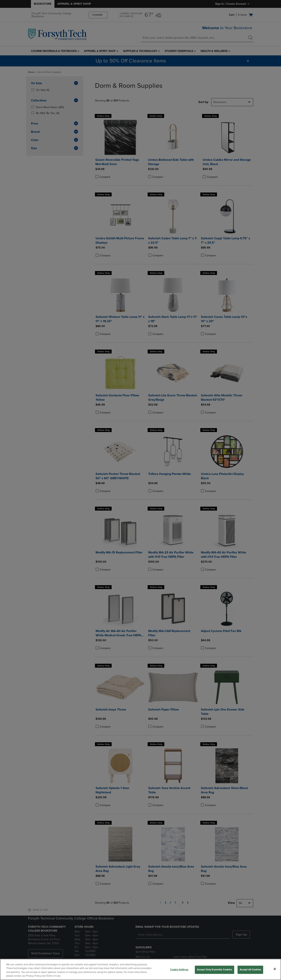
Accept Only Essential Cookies (215, 970)
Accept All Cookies (250, 970)
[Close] (275, 969)
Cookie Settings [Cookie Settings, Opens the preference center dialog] (179, 970)
